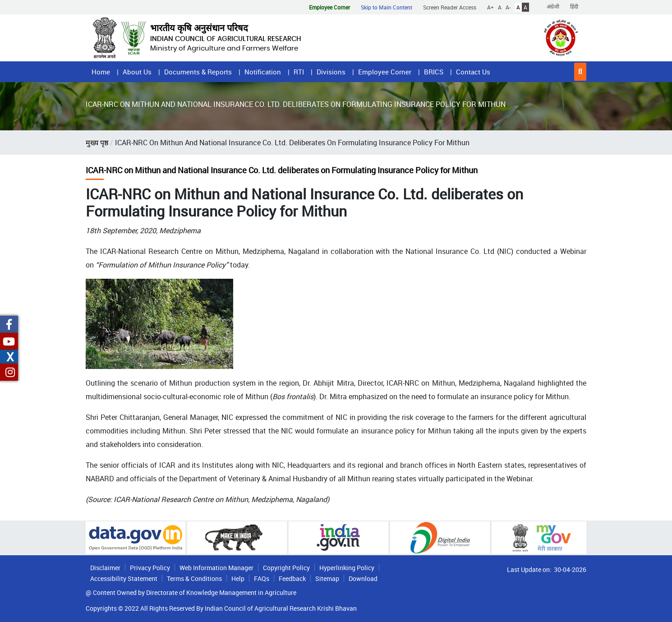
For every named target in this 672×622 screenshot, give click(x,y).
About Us (137, 72)
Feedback (292, 578)
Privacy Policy (150, 568)
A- (508, 7)
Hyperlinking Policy (347, 568)
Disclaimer (105, 568)
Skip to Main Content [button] (387, 7)
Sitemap (327, 578)
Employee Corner (385, 72)
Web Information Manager (216, 568)
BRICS (434, 72)
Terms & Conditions (194, 578)
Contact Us (473, 72)
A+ (490, 7)
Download (363, 578)
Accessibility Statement (124, 578)
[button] (580, 72)
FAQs (262, 578)
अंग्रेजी (553, 6)
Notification (263, 72)
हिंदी (574, 6)
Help (238, 578)
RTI (299, 72)
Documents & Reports (198, 72)
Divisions (331, 72)
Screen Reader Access (450, 7)
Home (101, 72)
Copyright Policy (286, 568)
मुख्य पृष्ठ (97, 143)
